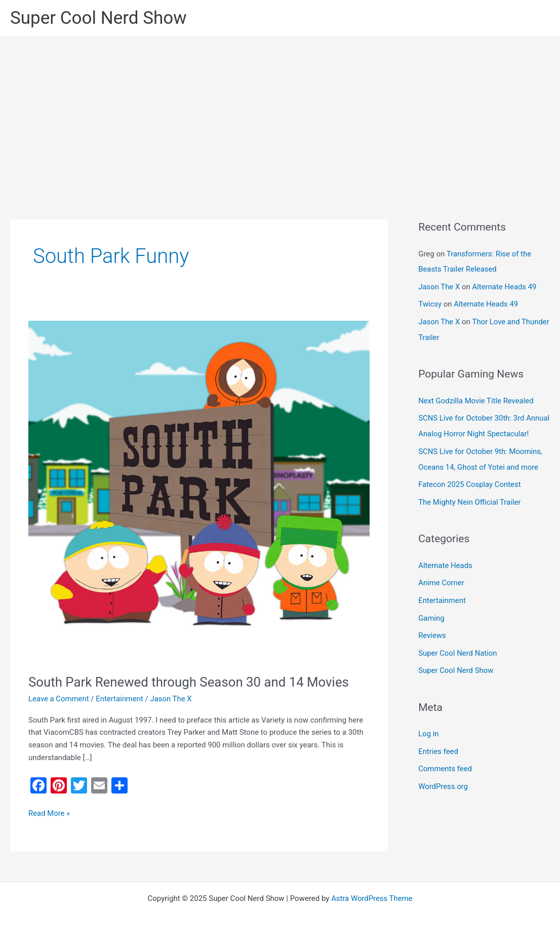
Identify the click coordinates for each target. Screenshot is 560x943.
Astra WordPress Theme (372, 898)
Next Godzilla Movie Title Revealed (476, 398)
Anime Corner (441, 593)
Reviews (432, 644)
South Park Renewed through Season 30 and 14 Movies (190, 682)
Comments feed (445, 775)
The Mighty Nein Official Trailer (470, 512)
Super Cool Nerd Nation (458, 661)
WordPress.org (443, 793)
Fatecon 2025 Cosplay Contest (470, 496)
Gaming (431, 627)
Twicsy (430, 303)
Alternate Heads (445, 576)
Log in (429, 741)
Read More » (49, 813)
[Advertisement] (280, 113)
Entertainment (120, 699)
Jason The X (439, 286)
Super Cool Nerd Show (98, 18)
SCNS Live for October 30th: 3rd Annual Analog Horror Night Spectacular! (472, 431)
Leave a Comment (59, 699)
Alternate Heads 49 (505, 286)
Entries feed (438, 759)
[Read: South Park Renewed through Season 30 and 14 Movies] (199, 491)
